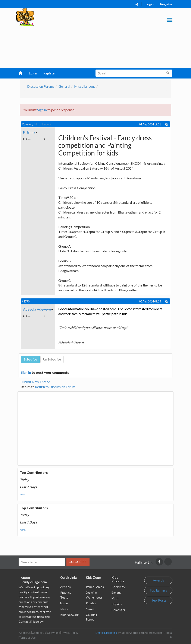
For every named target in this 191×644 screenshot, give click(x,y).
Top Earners (158, 590)
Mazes (90, 609)
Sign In (42, 110)
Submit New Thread (35, 382)
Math (115, 598)
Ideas (64, 609)
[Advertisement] (94, 38)
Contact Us (39, 633)
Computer (118, 610)
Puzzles (91, 603)
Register (166, 4)
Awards (158, 580)
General (64, 86)
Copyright (53, 633)
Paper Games (95, 587)
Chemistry (118, 587)
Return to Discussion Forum (55, 387)
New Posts (158, 600)
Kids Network (69, 615)
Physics (117, 604)
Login (150, 4)
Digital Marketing (106, 633)
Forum (64, 603)
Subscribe (78, 562)
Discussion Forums (41, 86)
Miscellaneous (85, 86)
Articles (65, 587)
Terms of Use (27, 638)
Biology (116, 592)
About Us (25, 633)
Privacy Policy (70, 633)
